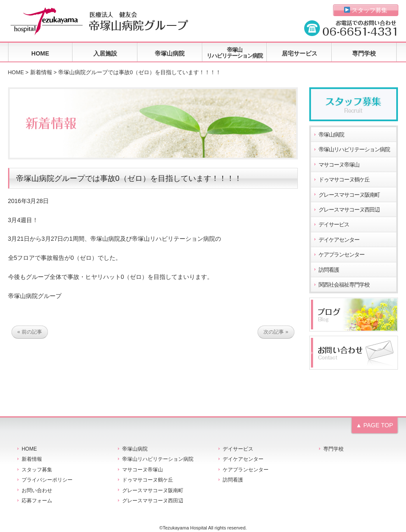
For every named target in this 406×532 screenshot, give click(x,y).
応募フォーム (37, 501)
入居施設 (105, 53)
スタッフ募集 (366, 10)
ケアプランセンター (342, 255)
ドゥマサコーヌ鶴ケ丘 (344, 180)
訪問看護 (329, 270)
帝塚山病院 (170, 53)
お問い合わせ (37, 490)
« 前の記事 (30, 332)
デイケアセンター (339, 240)
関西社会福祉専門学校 (344, 285)
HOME (40, 53)
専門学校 (364, 53)
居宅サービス (300, 53)
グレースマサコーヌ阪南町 (349, 195)
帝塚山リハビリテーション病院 (235, 53)
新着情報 (41, 72)
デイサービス (334, 225)
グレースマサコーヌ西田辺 (349, 210)
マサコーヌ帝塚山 (339, 165)
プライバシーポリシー (47, 480)
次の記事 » (276, 332)
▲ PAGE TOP (375, 425)
